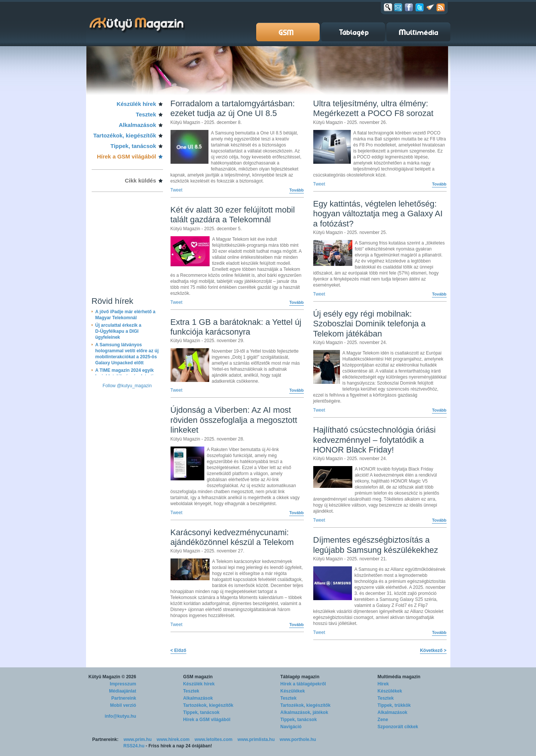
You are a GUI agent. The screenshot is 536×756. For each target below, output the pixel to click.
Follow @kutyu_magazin (127, 386)
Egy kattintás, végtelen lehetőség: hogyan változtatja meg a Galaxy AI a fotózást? (378, 214)
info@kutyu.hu (121, 716)
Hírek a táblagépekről (303, 684)
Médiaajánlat (122, 691)
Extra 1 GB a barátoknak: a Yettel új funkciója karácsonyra (236, 327)
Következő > (433, 650)
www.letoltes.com (214, 739)
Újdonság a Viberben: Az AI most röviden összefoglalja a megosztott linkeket (234, 420)
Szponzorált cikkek (398, 727)
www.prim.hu (138, 739)
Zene (383, 720)
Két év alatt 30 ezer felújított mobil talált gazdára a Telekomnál (233, 215)
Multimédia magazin (399, 677)
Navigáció (291, 727)
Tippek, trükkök (394, 705)
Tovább (296, 190)
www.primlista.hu (256, 739)
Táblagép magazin (300, 677)
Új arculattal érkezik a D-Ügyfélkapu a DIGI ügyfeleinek (119, 331)
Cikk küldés (140, 180)
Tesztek (146, 114)
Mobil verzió (123, 705)
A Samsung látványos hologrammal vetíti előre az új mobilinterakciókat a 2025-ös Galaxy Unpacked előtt (127, 354)
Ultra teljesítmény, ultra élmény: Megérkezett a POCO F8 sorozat (373, 108)
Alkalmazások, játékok (304, 712)
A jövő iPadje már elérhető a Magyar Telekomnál (125, 315)
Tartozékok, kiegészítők (125, 135)
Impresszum (123, 684)
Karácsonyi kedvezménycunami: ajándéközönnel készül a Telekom (232, 537)
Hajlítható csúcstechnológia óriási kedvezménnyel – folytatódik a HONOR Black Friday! (375, 440)
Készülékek (292, 691)
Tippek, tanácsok (133, 146)
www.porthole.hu (298, 739)
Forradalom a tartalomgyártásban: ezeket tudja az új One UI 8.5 (233, 108)
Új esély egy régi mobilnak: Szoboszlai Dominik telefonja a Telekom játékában (370, 324)
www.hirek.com (173, 739)
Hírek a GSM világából (127, 156)
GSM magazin (198, 677)
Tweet (177, 190)
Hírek (383, 684)
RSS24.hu (134, 746)
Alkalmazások (137, 125)
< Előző (178, 650)
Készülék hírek (136, 104)
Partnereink (124, 698)
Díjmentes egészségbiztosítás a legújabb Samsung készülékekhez (376, 545)
